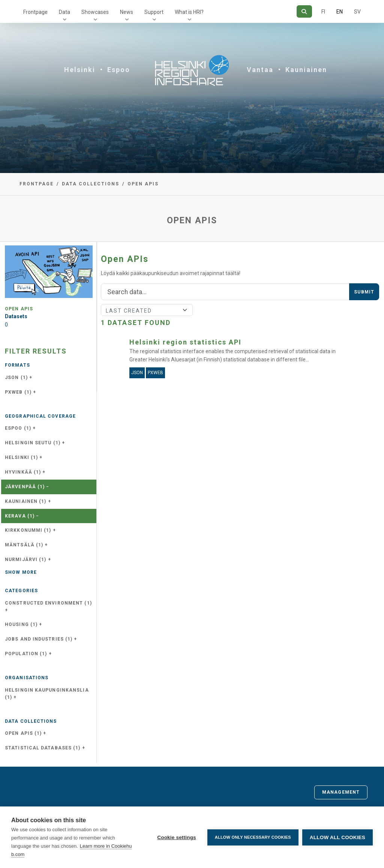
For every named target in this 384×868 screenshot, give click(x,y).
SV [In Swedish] (357, 12)
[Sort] (147, 310)
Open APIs (143, 184)
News (127, 12)
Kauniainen (306, 70)
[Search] (304, 11)
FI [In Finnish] (323, 12)
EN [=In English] (340, 12)
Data (64, 12)
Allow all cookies (337, 837)
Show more (21, 572)
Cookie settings (177, 837)
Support (154, 12)
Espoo (119, 70)
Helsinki (80, 70)
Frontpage (35, 12)
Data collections (91, 184)
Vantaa (260, 70)
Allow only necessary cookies (253, 837)
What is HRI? (189, 12)
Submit (364, 292)
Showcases (95, 12)
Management (341, 792)
